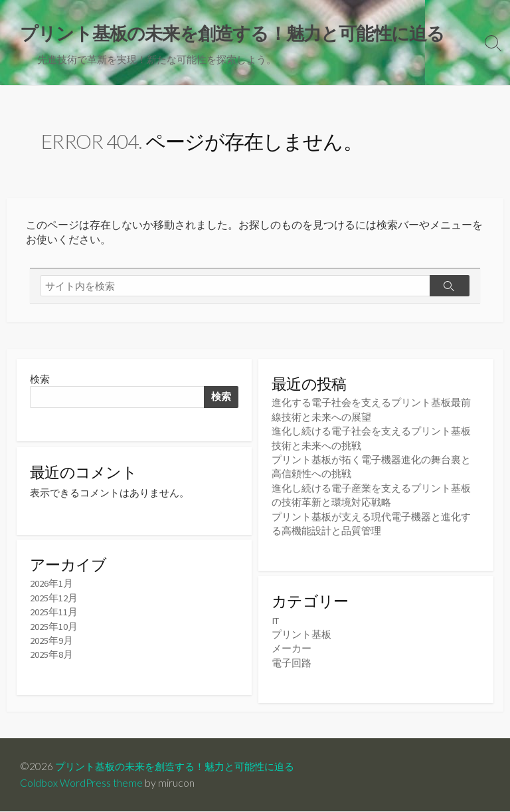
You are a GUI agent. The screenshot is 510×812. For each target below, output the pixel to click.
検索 (40, 380)
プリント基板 (301, 634)
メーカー (292, 648)
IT (276, 620)
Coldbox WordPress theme (82, 783)
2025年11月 (54, 615)
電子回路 (292, 662)
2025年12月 (54, 601)
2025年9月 (51, 644)
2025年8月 (51, 658)
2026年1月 (51, 587)
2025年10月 (54, 629)
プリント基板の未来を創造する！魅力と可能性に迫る (183, 767)
